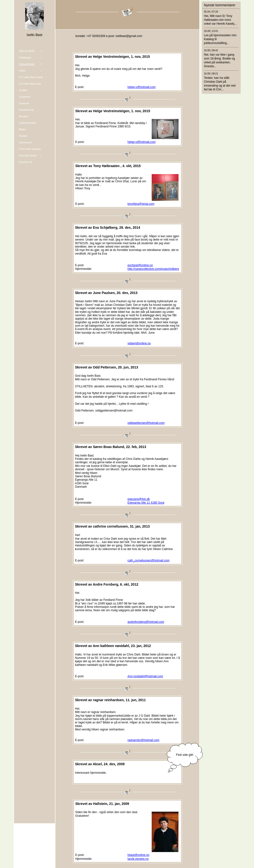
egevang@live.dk (139, 499)
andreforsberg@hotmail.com (146, 622)
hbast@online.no (138, 855)
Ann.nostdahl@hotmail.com (145, 676)
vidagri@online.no (139, 343)
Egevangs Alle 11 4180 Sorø (146, 503)
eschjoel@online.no (140, 265)
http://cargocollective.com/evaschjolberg (153, 269)
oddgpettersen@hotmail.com (146, 423)
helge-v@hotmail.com (142, 87)
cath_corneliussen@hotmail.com (149, 560)
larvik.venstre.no (138, 859)
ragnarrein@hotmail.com (143, 740)
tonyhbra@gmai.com (141, 204)
